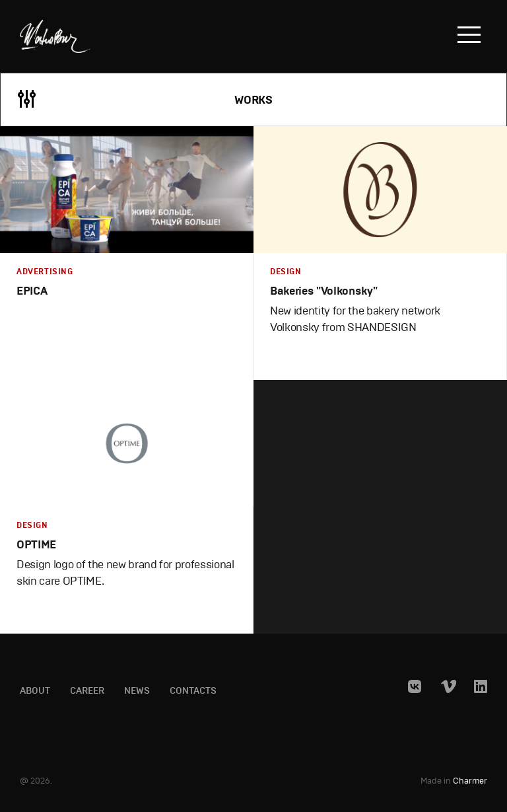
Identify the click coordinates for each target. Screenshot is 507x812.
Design (286, 272)
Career (87, 691)
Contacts (193, 691)
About (35, 691)
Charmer (470, 781)
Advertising (45, 272)
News (137, 691)
